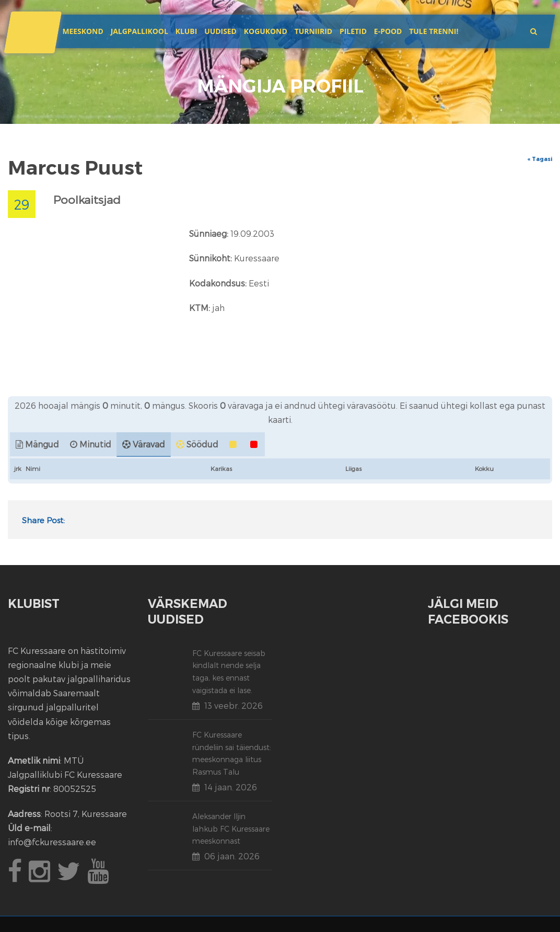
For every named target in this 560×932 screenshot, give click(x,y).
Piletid (353, 31)
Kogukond (266, 31)
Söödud (202, 444)
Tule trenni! (434, 31)
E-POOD (388, 31)
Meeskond (83, 31)
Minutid (95, 444)
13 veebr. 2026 (234, 705)
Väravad (149, 444)
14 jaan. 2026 (231, 787)
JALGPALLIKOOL (139, 31)
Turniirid (313, 31)
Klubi (186, 31)
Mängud (42, 444)
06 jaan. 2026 (232, 856)
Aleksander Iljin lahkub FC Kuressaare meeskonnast (231, 829)
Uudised (220, 31)
